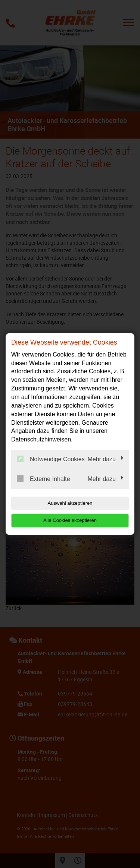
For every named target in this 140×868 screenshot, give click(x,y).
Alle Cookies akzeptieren (70, 520)
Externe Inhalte (43, 479)
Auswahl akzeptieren (70, 503)
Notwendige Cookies (51, 459)
